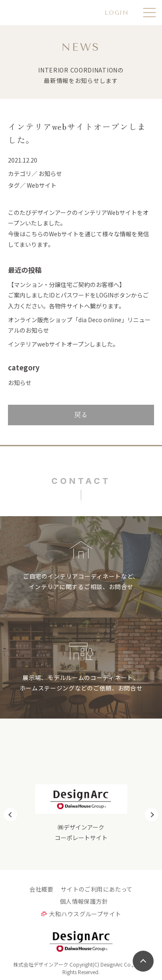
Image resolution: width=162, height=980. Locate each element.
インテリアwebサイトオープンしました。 (63, 344)
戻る (81, 414)
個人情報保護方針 (84, 901)
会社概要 (41, 889)
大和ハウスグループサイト (85, 914)
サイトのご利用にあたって (97, 889)
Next (152, 815)
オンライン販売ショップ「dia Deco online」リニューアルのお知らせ (79, 325)
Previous (10, 815)
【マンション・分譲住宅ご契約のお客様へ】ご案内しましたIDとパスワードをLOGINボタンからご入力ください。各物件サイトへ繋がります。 (78, 295)
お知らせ (20, 383)
